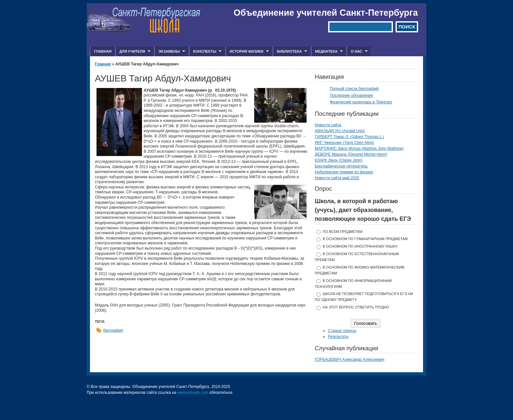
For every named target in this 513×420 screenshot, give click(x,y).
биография (113, 330)
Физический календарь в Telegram (361, 102)
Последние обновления (351, 96)
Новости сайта (328, 125)
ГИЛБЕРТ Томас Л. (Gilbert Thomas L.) (349, 137)
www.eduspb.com (193, 393)
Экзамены (170, 52)
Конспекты (205, 52)
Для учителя (133, 52)
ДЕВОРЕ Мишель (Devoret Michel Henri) (351, 154)
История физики (247, 52)
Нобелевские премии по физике (344, 172)
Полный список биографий (354, 89)
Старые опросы (342, 331)
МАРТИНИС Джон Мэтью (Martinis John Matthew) (359, 149)
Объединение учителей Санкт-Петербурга (326, 13)
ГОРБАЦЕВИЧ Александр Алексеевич (350, 359)
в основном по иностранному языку (360, 246)
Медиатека (327, 52)
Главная (103, 51)
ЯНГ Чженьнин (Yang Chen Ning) (344, 143)
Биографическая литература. (342, 166)
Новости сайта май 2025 (337, 178)
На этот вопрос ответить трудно (356, 307)
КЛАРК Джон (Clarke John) (339, 160)
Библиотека (290, 52)
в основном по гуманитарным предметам (365, 239)
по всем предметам (342, 232)
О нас (357, 52)
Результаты (338, 337)
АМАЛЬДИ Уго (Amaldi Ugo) (340, 131)
